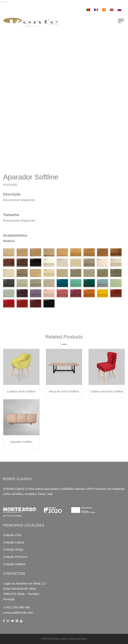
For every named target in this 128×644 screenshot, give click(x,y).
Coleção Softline (14, 564)
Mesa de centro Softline (64, 391)
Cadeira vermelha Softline (107, 391)
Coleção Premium (15, 557)
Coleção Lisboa (14, 542)
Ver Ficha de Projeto (12, 516)
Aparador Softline (21, 442)
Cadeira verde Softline (21, 391)
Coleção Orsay (13, 549)
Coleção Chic (12, 535)
